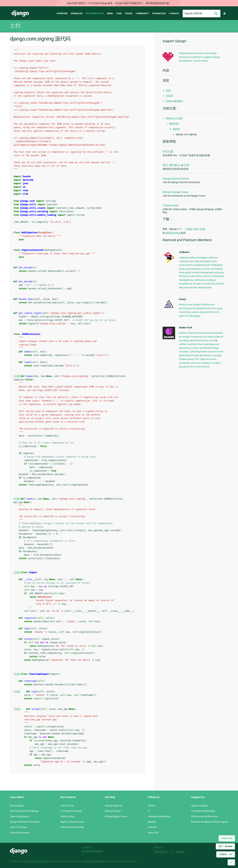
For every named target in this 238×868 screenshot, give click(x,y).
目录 (168, 90)
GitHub (152, 806)
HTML (189, 229)
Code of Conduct (19, 827)
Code (119, 13)
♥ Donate (174, 13)
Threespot (162, 852)
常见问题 (168, 152)
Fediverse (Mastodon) (159, 816)
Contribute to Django (71, 811)
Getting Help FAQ (114, 806)
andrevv (184, 852)
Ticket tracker (171, 205)
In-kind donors (92, 851)
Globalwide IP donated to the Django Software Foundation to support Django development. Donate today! (200, 57)
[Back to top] (231, 862)
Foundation (159, 13)
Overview (62, 13)
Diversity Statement (20, 833)
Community (142, 13)
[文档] (17, 376)
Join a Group (67, 806)
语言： (225, 846)
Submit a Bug (67, 816)
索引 (165, 165)
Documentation (95, 13)
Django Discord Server (176, 179)
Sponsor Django (199, 806)
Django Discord (113, 811)
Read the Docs (173, 233)
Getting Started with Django (24, 811)
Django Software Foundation (25, 822)
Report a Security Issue (72, 822)
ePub (202, 229)
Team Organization (20, 816)
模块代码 (174, 123)
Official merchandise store (205, 816)
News (110, 13)
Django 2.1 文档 (174, 118)
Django (20, 14)
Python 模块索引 (175, 101)
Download (77, 13)
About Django (17, 806)
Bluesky (152, 822)
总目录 (169, 96)
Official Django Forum (176, 192)
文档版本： (226, 854)
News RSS (153, 833)
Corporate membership (203, 811)
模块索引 (174, 165)
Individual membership (72, 827)
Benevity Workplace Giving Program (210, 822)
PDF (196, 229)
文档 (15, 26)
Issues (129, 13)
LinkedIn (152, 827)
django (176, 129)
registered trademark (94, 861)
